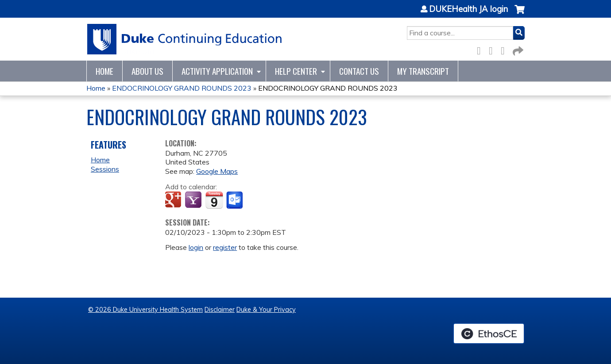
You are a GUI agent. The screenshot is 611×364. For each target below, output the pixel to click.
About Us (147, 71)
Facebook (481, 49)
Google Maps (217, 171)
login (196, 247)
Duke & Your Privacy (266, 310)
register (225, 247)
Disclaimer (220, 310)
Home (104, 71)
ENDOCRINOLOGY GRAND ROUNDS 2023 (182, 88)
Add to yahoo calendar (194, 200)
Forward (517, 49)
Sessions (105, 169)
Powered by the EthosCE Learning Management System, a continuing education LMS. (489, 333)
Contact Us (359, 71)
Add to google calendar (174, 200)
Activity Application (217, 71)
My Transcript (423, 71)
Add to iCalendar (214, 200)
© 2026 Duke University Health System (145, 310)
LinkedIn (505, 49)
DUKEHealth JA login (468, 9)
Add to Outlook (235, 200)
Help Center (296, 71)
